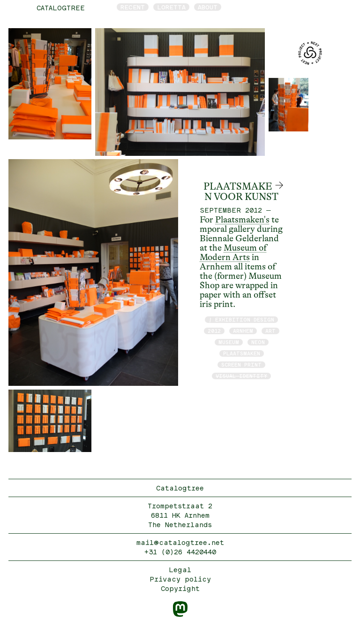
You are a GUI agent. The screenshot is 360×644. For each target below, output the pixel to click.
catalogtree (61, 8)
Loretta (171, 7)
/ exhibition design (241, 319)
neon (258, 342)
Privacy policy (180, 579)
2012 (214, 331)
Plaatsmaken (242, 353)
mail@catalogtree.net (180, 542)
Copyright (180, 588)
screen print (241, 364)
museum (229, 342)
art (270, 331)
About (208, 7)
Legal (180, 570)
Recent (133, 7)
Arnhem (243, 331)
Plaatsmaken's (242, 220)
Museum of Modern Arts (233, 253)
